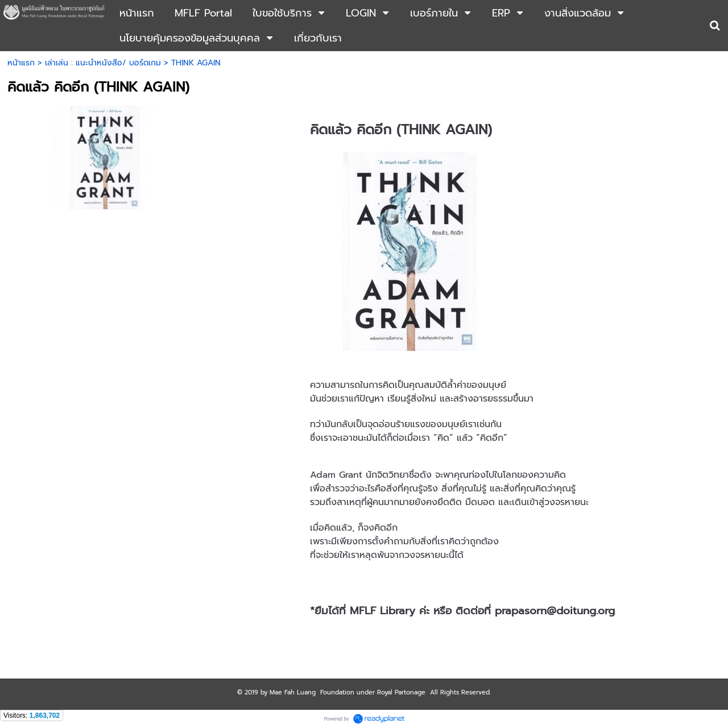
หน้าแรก (21, 63)
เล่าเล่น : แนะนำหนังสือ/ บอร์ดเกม (103, 63)
